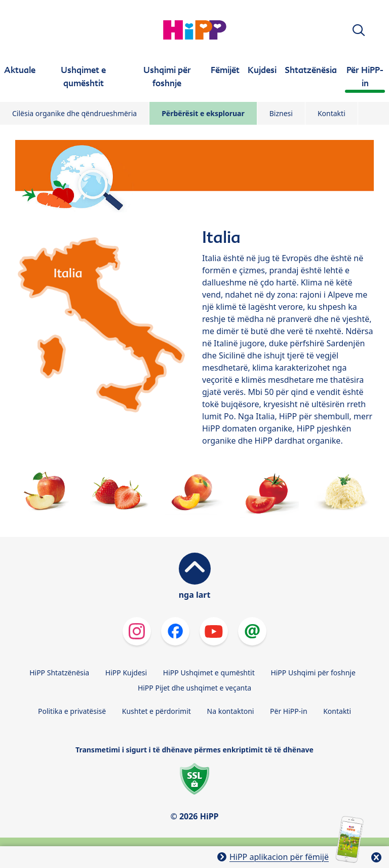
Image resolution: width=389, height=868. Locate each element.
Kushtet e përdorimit (157, 711)
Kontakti (332, 113)
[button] (359, 30)
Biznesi (281, 113)
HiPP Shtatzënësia (59, 673)
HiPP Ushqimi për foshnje (313, 673)
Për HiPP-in (289, 711)
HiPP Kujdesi (126, 673)
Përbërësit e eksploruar (203, 113)
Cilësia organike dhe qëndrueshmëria (74, 113)
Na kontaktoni (231, 711)
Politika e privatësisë (72, 711)
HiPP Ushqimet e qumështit (209, 673)
